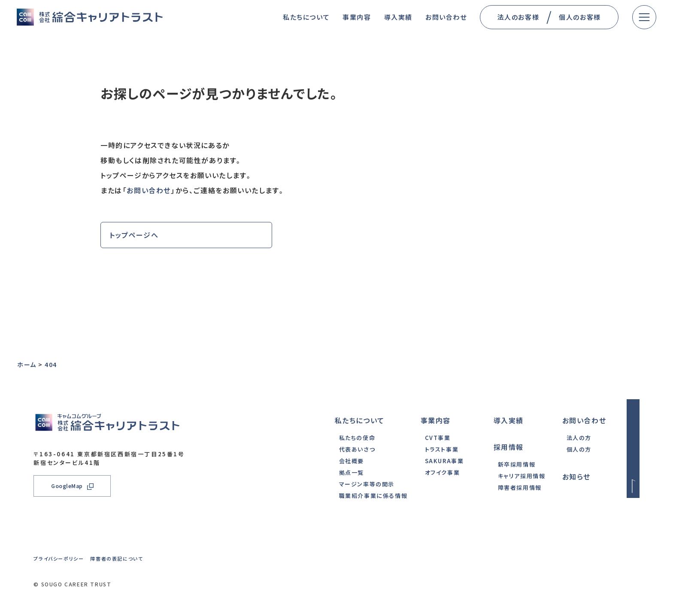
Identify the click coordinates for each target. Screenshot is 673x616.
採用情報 (509, 447)
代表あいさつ (357, 449)
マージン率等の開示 (367, 484)
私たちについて (360, 420)
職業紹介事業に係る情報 (373, 496)
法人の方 (579, 438)
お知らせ (576, 476)
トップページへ (134, 235)
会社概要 (352, 461)
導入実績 (509, 420)
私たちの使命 (357, 438)
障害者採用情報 (520, 487)
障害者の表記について (117, 558)
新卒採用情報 (517, 464)
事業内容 (436, 420)
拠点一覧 (352, 472)
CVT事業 (438, 438)
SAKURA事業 (444, 461)
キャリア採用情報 (522, 476)
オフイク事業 (443, 472)
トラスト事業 (442, 449)
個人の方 (579, 449)
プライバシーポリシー (59, 558)
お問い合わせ (149, 190)
